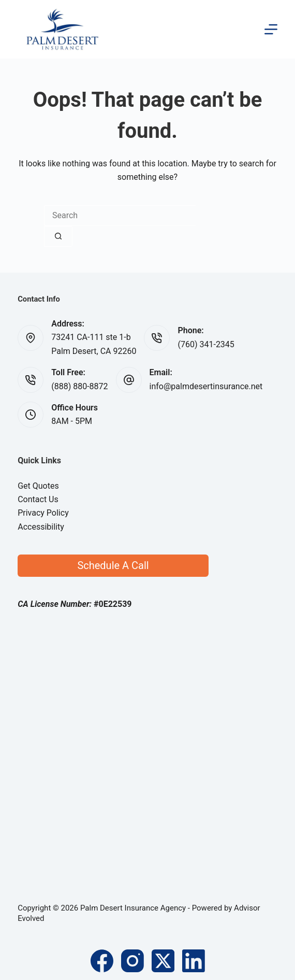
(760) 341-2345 (206, 344)
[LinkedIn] (194, 961)
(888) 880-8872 (79, 386)
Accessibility (41, 527)
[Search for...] (120, 216)
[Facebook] (102, 961)
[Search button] (58, 236)
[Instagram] (132, 961)
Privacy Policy (43, 513)
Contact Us (38, 499)
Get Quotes (38, 486)
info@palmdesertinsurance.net (206, 386)
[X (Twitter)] (163, 961)
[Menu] (271, 29)
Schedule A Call (113, 565)
